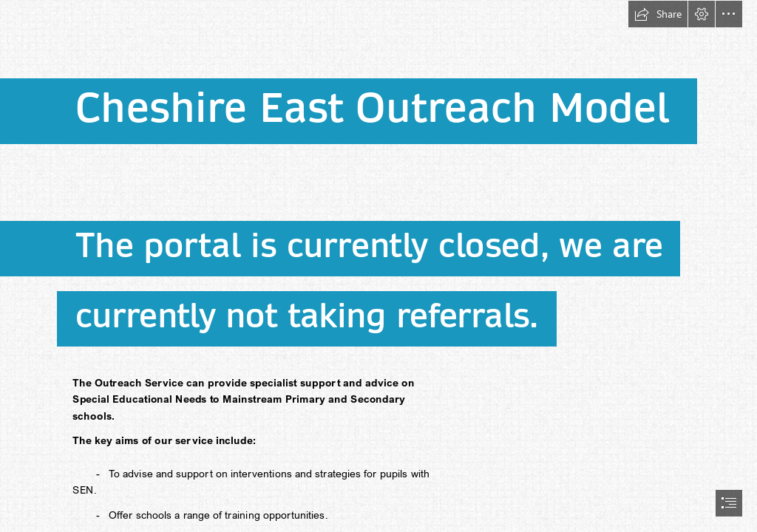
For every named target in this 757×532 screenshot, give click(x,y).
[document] (378, 266)
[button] (658, 14)
